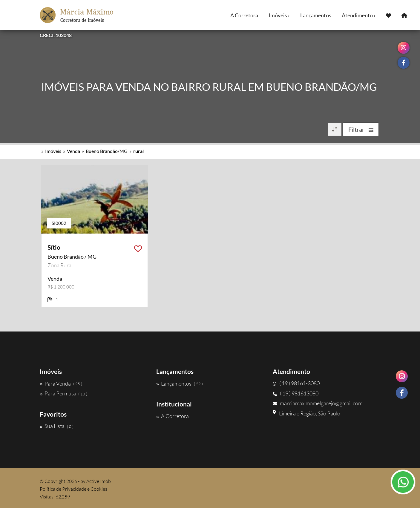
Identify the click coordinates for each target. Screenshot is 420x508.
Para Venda (61, 383)
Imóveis (53, 151)
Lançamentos (316, 15)
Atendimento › (359, 15)
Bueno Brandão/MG (107, 151)
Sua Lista (57, 426)
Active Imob (99, 481)
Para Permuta (63, 393)
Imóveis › (279, 15)
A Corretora (244, 15)
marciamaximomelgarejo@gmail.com (318, 403)
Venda (73, 151)
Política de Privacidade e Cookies (73, 489)
